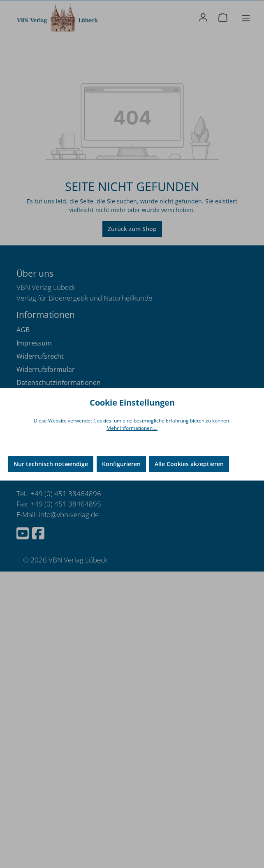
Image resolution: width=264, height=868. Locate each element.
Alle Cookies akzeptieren (189, 464)
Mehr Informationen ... (132, 428)
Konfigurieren (121, 464)
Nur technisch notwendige (51, 464)
